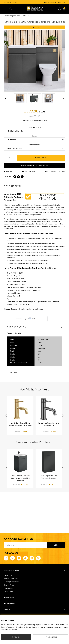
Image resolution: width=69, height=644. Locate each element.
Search (11, 9)
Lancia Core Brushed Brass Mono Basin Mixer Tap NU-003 (20, 424)
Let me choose (51, 637)
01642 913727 (12, 2)
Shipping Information (11, 582)
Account (59, 9)
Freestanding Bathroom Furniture (15, 16)
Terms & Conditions (11, 578)
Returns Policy (9, 585)
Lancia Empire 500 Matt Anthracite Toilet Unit (49, 477)
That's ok (16, 637)
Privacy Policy (9, 588)
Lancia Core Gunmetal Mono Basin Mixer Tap (49, 424)
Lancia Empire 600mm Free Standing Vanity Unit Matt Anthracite (20, 478)
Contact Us (8, 575)
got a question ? (55, 171)
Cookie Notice (8, 629)
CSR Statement (9, 591)
